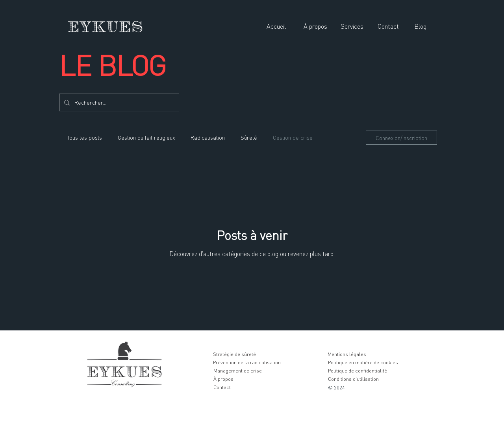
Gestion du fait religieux (146, 137)
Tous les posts (84, 137)
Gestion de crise (293, 137)
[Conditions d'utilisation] (353, 379)
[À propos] (223, 379)
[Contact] (222, 387)
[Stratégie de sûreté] (234, 354)
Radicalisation (208, 137)
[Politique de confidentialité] (357, 371)
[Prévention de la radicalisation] (247, 362)
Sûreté (249, 137)
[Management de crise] (237, 371)
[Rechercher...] (118, 102)
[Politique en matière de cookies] (363, 362)
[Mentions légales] (347, 354)
